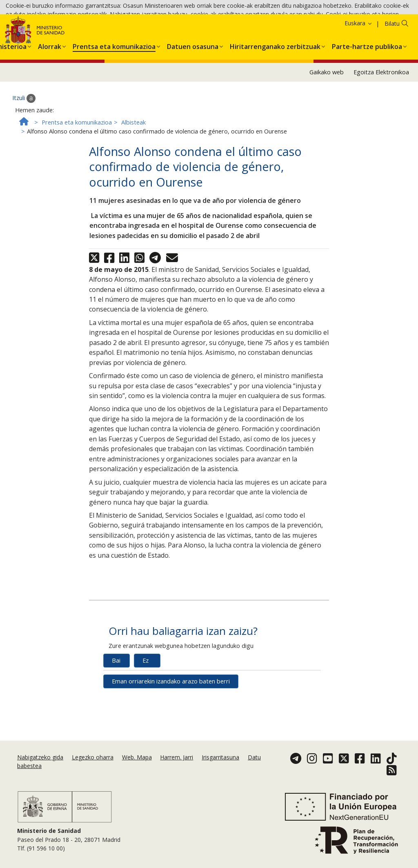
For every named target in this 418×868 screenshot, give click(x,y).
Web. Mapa (137, 775)
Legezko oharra (93, 775)
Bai (116, 713)
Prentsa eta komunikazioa (77, 175)
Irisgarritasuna (220, 775)
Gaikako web (327, 124)
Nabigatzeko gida (40, 775)
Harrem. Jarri (177, 775)
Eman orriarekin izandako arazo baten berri (171, 733)
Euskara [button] (359, 75)
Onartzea (279, 29)
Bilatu (392, 76)
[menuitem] (50, 97)
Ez (146, 713)
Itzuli (24, 151)
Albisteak (133, 175)
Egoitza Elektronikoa (381, 124)
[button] (50, 97)
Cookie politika (218, 29)
